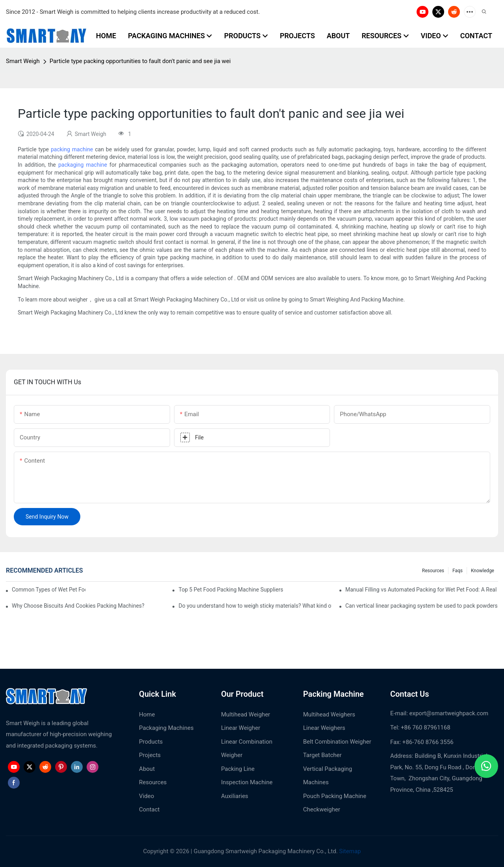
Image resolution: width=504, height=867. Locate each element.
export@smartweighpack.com (449, 713)
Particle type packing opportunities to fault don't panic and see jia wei (140, 61)
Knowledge (483, 571)
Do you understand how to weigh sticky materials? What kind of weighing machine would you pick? (255, 606)
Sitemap (349, 851)
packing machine (72, 149)
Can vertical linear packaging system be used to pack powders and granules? (422, 606)
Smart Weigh (23, 61)
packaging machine (83, 165)
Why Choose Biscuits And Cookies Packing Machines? (78, 606)
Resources (433, 571)
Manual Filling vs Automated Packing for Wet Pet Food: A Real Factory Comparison (422, 590)
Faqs (458, 571)
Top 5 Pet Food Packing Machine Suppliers (231, 590)
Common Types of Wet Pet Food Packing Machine (49, 590)
